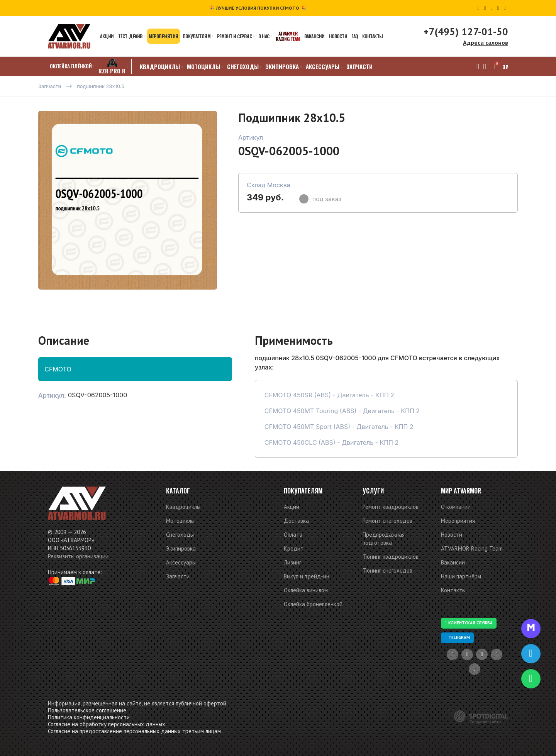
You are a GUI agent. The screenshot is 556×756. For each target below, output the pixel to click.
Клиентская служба (469, 623)
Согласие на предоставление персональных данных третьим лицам (134, 731)
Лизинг (292, 562)
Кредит (294, 548)
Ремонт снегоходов (387, 521)
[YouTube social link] (478, 8)
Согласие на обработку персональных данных (107, 724)
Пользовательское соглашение (87, 710)
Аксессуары (181, 562)
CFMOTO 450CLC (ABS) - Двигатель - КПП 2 (332, 442)
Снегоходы (180, 535)
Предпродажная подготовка (384, 539)
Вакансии (453, 562)
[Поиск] (475, 66)
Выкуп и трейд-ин (307, 576)
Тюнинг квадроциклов (391, 557)
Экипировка (181, 548)
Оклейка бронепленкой (313, 604)
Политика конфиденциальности (89, 717)
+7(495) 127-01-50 (466, 31)
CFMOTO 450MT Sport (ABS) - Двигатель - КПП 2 (339, 427)
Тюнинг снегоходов (387, 570)
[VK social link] (498, 8)
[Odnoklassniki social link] (492, 8)
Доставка (296, 521)
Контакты (453, 590)
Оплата (293, 535)
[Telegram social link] (505, 8)
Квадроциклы (183, 507)
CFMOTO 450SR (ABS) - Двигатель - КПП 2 (329, 395)
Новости (452, 535)
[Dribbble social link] (485, 8)
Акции (292, 507)
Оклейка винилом (306, 590)
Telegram (457, 637)
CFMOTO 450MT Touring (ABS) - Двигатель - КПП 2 (342, 411)
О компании (456, 507)
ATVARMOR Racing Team (472, 548)
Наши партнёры (461, 576)
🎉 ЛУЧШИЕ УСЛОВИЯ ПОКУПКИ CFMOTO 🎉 (258, 8)
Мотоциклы (180, 521)
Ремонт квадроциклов (391, 507)
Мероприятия (458, 521)
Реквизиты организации (78, 556)
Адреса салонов (486, 42)
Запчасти (178, 576)
